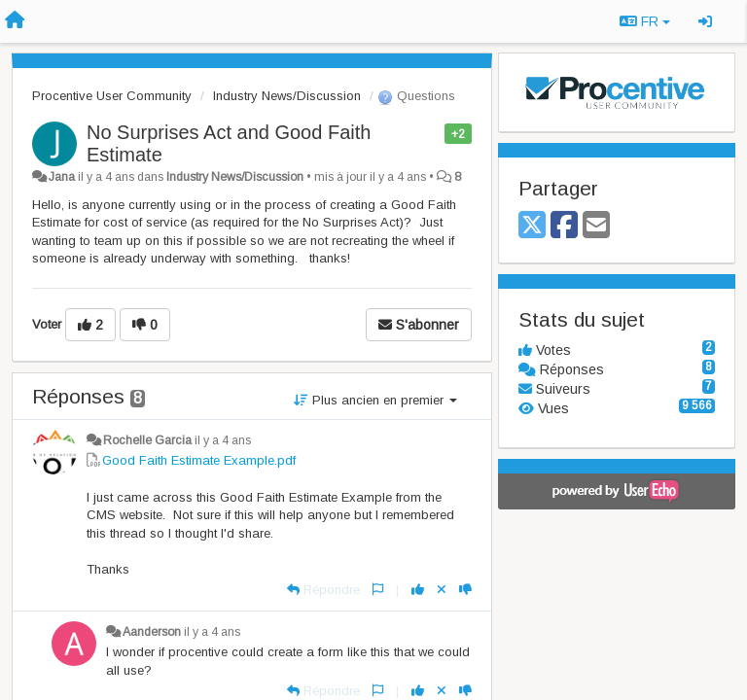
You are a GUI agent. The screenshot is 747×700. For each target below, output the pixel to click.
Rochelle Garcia (147, 440)
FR (645, 21)
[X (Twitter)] (532, 226)
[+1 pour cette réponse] (418, 590)
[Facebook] (564, 226)
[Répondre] (323, 590)
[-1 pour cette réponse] (465, 590)
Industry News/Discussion (287, 96)
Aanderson (152, 632)
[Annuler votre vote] (442, 590)
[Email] (596, 226)
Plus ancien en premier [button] (375, 400)
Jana (62, 177)
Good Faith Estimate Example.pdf (199, 460)
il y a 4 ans (223, 440)
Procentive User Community (112, 96)
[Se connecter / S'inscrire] (705, 21)
